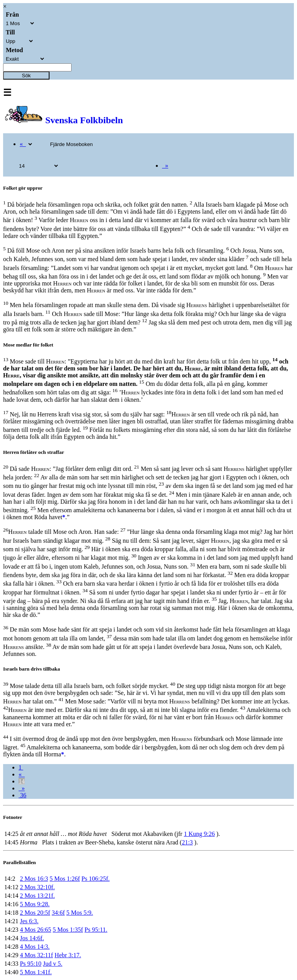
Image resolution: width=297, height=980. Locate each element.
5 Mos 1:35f (68, 930)
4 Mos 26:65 (35, 930)
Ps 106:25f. (96, 879)
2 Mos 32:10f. (37, 887)
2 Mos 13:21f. (37, 896)
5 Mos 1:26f (65, 879)
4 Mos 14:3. (35, 947)
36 (22, 795)
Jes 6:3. (29, 921)
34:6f (58, 913)
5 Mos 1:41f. (36, 972)
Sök (26, 76)
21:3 (187, 842)
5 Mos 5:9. (79, 913)
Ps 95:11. (96, 930)
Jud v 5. (53, 964)
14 (22, 781)
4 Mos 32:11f (36, 955)
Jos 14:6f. (32, 938)
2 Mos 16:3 (34, 879)
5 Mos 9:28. (35, 904)
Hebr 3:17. (68, 955)
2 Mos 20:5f (35, 913)
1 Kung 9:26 (199, 834)
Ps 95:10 (31, 964)
